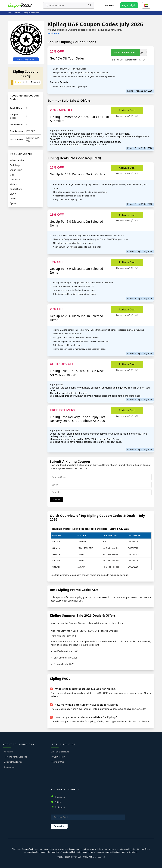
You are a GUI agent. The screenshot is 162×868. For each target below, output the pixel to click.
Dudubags (15, 165)
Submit (56, 499)
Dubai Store (16, 189)
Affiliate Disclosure (60, 752)
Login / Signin (129, 5)
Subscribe (59, 826)
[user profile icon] (129, 5)
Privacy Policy (58, 757)
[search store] (69, 5)
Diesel (13, 199)
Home (10, 13)
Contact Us (9, 767)
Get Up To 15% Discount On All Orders (78, 174)
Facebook (60, 797)
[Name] (90, 5)
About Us (8, 752)
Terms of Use (58, 762)
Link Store (15, 180)
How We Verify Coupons (15, 757)
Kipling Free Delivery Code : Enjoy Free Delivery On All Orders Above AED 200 (78, 419)
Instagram (60, 807)
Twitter (58, 802)
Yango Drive (16, 170)
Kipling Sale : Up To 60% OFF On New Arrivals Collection (77, 373)
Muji (12, 175)
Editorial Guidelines (13, 762)
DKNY (13, 194)
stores (18, 13)
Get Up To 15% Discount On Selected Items (76, 223)
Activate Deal (127, 111)
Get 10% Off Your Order (67, 58)
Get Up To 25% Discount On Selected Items (76, 318)
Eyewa (13, 203)
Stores (109, 6)
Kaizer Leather (17, 160)
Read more (53, 33)
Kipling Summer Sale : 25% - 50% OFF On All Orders (79, 119)
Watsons (14, 184)
